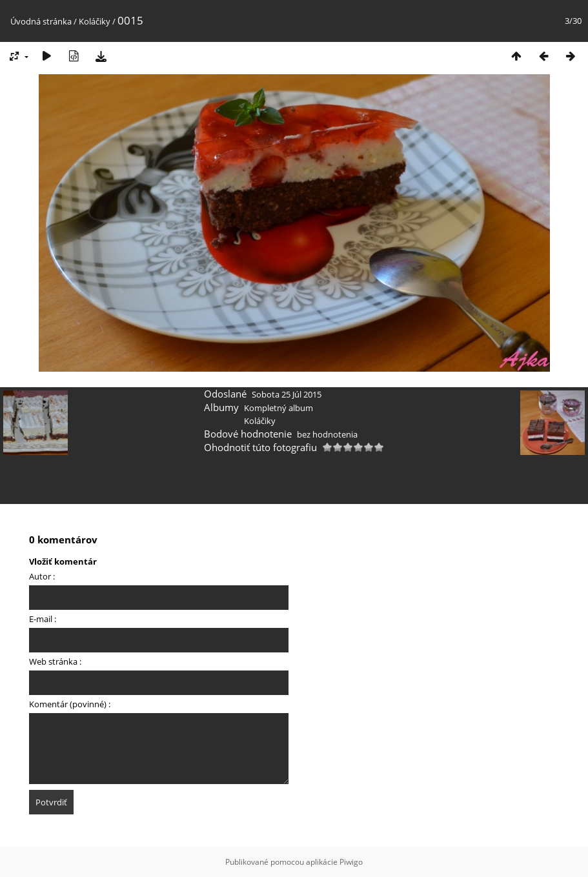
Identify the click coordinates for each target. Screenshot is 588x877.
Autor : (42, 576)
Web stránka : (55, 661)
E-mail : (43, 619)
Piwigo (351, 862)
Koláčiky (95, 21)
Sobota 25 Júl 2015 (287, 394)
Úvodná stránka (41, 21)
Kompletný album (279, 408)
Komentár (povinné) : (70, 704)
